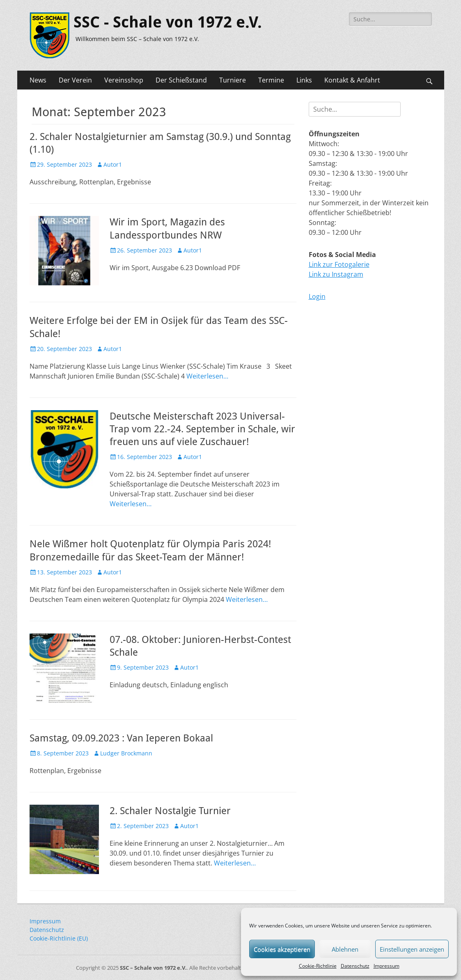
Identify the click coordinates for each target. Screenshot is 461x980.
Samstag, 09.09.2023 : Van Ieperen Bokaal (121, 738)
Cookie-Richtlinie (318, 966)
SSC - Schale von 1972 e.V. (168, 22)
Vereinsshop (124, 80)
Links (304, 80)
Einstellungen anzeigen (412, 949)
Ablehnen (345, 949)
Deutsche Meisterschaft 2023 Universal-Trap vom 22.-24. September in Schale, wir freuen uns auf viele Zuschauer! (202, 429)
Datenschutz (355, 966)
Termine (271, 80)
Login (317, 296)
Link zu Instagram (336, 274)
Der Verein (75, 80)
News (38, 80)
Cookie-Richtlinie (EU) (59, 938)
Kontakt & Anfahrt (352, 80)
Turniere (233, 80)
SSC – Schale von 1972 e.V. (153, 968)
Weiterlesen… (207, 376)
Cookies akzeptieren (282, 949)
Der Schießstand (181, 80)
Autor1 (113, 164)
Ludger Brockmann (126, 753)
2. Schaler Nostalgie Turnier (170, 811)
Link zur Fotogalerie (339, 264)
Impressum (386, 966)
